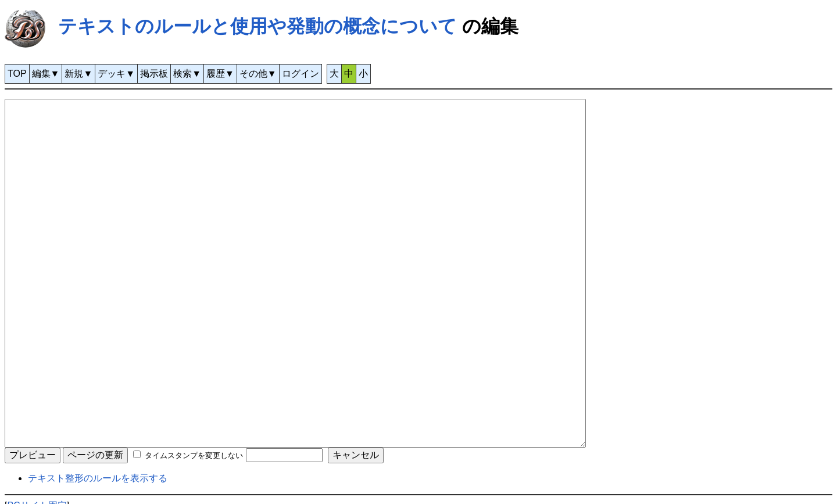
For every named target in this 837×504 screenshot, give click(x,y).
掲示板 (154, 74)
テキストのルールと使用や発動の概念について (257, 26)
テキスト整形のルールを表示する (98, 478)
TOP (17, 74)
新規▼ (78, 74)
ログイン (301, 74)
